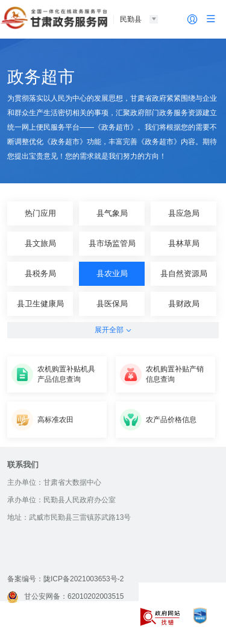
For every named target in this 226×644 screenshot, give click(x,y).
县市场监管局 (112, 243)
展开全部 (113, 330)
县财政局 (184, 304)
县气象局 (112, 213)
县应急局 (184, 213)
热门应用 (40, 213)
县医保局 (112, 304)
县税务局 (40, 273)
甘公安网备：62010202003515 (65, 596)
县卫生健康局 (40, 304)
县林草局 (184, 243)
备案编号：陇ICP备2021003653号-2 (65, 579)
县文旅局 (40, 243)
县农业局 (112, 273)
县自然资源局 (184, 273)
